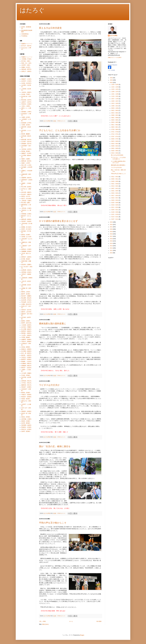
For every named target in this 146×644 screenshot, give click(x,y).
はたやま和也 (114, 36)
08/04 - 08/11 (115, 127)
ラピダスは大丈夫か (49, 385)
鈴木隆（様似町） (26, 259)
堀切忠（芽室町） (26, 417)
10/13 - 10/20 (115, 103)
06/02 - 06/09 (115, 148)
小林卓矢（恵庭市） (27, 92)
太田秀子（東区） (26, 65)
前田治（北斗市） (26, 196)
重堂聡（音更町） (26, 393)
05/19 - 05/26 (115, 153)
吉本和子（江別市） (27, 81)
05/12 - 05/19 (115, 177)
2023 (111, 222)
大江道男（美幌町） (27, 373)
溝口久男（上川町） (27, 165)
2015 (111, 241)
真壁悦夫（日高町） (27, 249)
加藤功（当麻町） (26, 159)
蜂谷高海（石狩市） (27, 100)
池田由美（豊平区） (27, 69)
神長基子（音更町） (27, 387)
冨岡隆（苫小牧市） (27, 227)
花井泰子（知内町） (27, 221)
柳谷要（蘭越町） (26, 134)
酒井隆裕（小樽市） (27, 112)
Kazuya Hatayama (113, 65)
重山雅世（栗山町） (27, 298)
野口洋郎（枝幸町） (27, 187)
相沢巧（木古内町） (27, 199)
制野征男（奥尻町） (27, 219)
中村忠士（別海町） (27, 357)
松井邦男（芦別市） (27, 300)
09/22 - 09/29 (115, 110)
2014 (111, 243)
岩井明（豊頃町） (26, 423)
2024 (111, 83)
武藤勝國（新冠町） (27, 251)
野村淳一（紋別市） (27, 368)
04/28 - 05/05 (115, 181)
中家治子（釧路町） (27, 341)
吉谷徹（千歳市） (26, 94)
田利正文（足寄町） (27, 429)
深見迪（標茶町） (26, 347)
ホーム (71, 621)
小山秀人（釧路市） (27, 335)
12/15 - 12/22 (115, 89)
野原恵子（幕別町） (27, 397)
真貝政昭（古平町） (27, 123)
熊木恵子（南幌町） (27, 296)
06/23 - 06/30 (115, 141)
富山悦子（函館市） (27, 194)
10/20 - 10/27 (115, 101)
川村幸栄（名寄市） (27, 149)
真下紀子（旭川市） (27, 46)
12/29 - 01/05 (115, 85)
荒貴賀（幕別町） (26, 399)
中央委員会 (24, 36)
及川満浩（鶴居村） (27, 351)
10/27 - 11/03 (115, 99)
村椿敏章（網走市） (27, 366)
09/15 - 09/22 (115, 113)
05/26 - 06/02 (115, 151)
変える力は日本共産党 (50, 28)
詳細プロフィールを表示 (115, 57)
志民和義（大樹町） (27, 419)
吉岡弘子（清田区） (27, 71)
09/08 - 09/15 (115, 115)
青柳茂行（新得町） (27, 411)
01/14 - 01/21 (115, 217)
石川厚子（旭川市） (27, 142)
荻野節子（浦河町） (27, 257)
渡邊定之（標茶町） (27, 349)
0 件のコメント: (62, 121)
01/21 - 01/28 (115, 214)
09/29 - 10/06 (115, 108)
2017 (111, 236)
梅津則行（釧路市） (27, 331)
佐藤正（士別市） (26, 163)
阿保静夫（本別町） (27, 427)
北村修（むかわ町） (27, 237)
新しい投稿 (43, 621)
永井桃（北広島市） (27, 83)
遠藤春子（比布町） (27, 153)
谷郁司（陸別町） (26, 431)
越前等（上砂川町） (27, 312)
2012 (111, 248)
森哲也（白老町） (26, 235)
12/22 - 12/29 (115, 87)
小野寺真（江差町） (27, 208)
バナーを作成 (111, 70)
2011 (111, 250)
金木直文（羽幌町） (27, 327)
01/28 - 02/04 (115, 212)
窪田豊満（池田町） (27, 425)
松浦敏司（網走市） (27, 364)
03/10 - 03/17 (115, 198)
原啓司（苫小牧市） (27, 229)
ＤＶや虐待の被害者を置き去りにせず (58, 221)
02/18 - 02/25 (115, 205)
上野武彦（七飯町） (27, 201)
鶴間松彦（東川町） (27, 161)
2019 (111, 232)
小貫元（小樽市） (26, 106)
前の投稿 (99, 621)
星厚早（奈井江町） (27, 323)
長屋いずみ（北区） (27, 63)
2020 (111, 229)
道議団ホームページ (27, 44)
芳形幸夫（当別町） (27, 104)
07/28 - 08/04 (115, 129)
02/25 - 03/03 (115, 203)
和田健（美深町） (26, 151)
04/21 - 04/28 (115, 184)
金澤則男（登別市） (27, 270)
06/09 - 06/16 (115, 146)
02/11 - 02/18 (115, 207)
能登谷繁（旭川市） (27, 140)
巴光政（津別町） (26, 375)
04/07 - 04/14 (115, 188)
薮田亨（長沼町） (26, 294)
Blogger (82, 635)
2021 (111, 227)
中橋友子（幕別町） (27, 395)
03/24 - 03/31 (115, 193)
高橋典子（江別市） (27, 79)
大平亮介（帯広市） (27, 383)
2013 (111, 246)
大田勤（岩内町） (26, 125)
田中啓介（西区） (26, 61)
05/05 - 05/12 (115, 179)
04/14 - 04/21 (115, 186)
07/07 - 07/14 (115, 137)
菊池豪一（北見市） (27, 361)
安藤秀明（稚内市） (27, 178)
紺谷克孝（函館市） (27, 192)
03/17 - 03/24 (115, 196)
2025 (111, 80)
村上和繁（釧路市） (27, 329)
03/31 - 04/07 (115, 191)
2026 (111, 78)
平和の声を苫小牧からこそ (53, 523)
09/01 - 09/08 (115, 118)
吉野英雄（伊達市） (27, 272)
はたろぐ (32, 10)
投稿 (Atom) (45, 624)
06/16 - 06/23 (115, 144)
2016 (111, 239)
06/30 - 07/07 (115, 139)
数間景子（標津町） (27, 359)
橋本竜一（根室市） (27, 355)
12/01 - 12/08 (115, 94)
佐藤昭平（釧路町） (27, 339)
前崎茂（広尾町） (26, 421)
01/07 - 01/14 (115, 219)
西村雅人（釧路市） (27, 333)
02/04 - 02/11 (115, 210)
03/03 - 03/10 (115, 200)
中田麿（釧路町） (26, 337)
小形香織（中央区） (27, 59)
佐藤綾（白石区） (26, 67)
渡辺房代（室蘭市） (27, 265)
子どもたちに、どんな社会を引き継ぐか (60, 130)
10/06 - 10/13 (115, 106)
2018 (111, 234)
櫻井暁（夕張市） (26, 292)
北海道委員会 (25, 34)
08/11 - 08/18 (115, 125)
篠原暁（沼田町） (26, 321)
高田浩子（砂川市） (27, 310)
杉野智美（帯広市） (27, 381)
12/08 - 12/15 (115, 92)
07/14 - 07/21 (115, 134)
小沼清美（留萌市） (27, 325)
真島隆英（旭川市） (27, 144)
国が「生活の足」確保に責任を (55, 446)
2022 (111, 225)
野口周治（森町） (26, 203)
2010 (111, 253)
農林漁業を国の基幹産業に (53, 324)
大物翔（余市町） (26, 117)
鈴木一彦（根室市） (27, 353)
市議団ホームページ (27, 57)
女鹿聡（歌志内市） (27, 304)
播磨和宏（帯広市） (27, 385)
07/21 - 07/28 (115, 132)
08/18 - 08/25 (115, 122)
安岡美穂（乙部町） (27, 214)
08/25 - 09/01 (115, 120)
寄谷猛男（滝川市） (27, 302)
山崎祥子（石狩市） (27, 102)
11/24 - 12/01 (115, 96)
